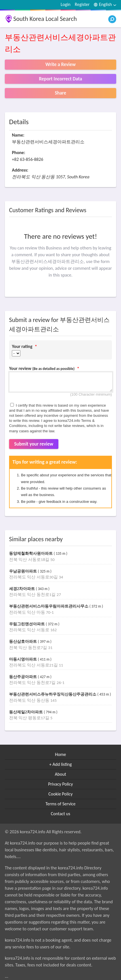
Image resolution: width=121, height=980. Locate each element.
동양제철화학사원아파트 (31, 553)
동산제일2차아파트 (26, 712)
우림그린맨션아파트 (27, 624)
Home (60, 754)
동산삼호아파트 (24, 642)
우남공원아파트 (24, 571)
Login (66, 4)
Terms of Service (60, 804)
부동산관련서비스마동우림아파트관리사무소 (49, 606)
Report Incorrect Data (60, 79)
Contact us (60, 814)
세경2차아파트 (23, 589)
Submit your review (34, 444)
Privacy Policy (61, 784)
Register (82, 4)
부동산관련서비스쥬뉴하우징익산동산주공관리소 (53, 694)
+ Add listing (61, 764)
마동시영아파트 (24, 659)
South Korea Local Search (45, 19)
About (61, 774)
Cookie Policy (61, 794)
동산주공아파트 (24, 677)
